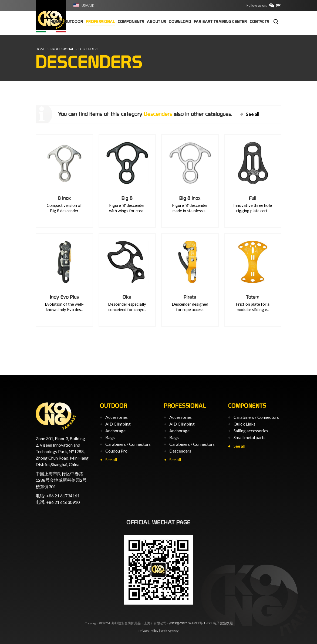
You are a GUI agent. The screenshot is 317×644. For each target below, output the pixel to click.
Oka (127, 297)
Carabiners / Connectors (128, 444)
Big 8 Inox (190, 198)
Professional (62, 49)
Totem (253, 297)
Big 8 (127, 198)
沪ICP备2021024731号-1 (187, 623)
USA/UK (88, 5)
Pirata (190, 297)
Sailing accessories (251, 431)
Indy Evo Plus (64, 297)
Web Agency (169, 631)
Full (253, 198)
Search (276, 22)
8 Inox (64, 198)
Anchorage (115, 431)
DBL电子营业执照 (220, 623)
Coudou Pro (116, 451)
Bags (110, 437)
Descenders (88, 49)
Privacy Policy (148, 631)
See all (252, 114)
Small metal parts (249, 437)
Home (41, 49)
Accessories (117, 417)
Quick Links (245, 424)
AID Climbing (118, 424)
